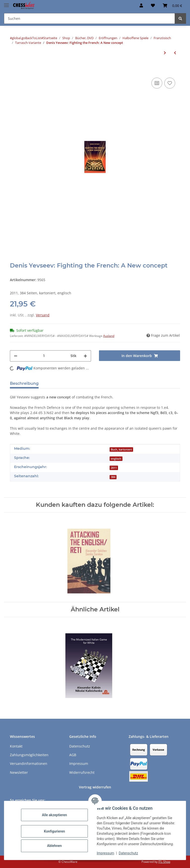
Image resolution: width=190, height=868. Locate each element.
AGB (73, 755)
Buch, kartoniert (121, 449)
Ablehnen (54, 846)
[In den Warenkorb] (14, 69)
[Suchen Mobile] (89, 18)
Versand (43, 315)
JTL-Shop (164, 862)
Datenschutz (128, 853)
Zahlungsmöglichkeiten (29, 755)
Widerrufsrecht (82, 772)
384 (113, 477)
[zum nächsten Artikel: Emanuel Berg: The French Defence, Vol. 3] (165, 53)
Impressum (105, 853)
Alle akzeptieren (54, 815)
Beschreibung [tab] (24, 383)
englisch (116, 459)
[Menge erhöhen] (85, 356)
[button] (141, 5)
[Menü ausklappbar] (6, 3)
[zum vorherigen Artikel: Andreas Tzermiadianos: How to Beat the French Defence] (175, 53)
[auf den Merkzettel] (170, 83)
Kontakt (16, 746)
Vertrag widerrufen (95, 787)
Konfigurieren (54, 831)
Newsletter (19, 772)
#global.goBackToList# (26, 38)
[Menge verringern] (16, 356)
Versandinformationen (29, 763)
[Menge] (44, 356)
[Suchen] (180, 18)
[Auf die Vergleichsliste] (157, 83)
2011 (114, 468)
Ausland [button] (109, 336)
